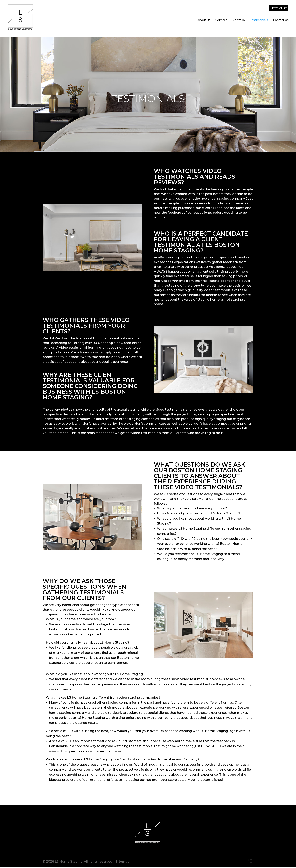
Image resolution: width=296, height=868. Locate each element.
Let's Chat (279, 5)
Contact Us (281, 16)
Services (221, 16)
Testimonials (259, 16)
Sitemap (122, 860)
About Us (204, 16)
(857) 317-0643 (246, 6)
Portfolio (239, 16)
